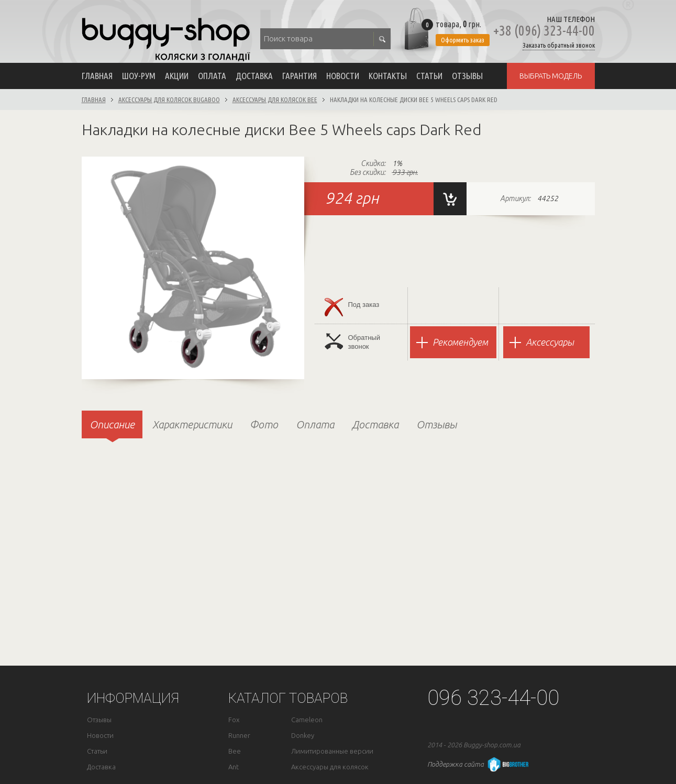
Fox (234, 720)
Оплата (212, 76)
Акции (177, 76)
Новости (343, 76)
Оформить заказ (463, 40)
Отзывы (467, 76)
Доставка (254, 76)
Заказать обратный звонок (559, 45)
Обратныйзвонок (352, 342)
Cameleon (307, 720)
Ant (234, 767)
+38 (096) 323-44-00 (544, 31)
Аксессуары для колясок (330, 767)
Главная (97, 76)
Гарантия (300, 76)
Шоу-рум (139, 76)
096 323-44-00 (493, 698)
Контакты (388, 76)
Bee (235, 751)
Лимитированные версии (332, 751)
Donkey (303, 736)
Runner (239, 736)
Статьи (429, 76)
